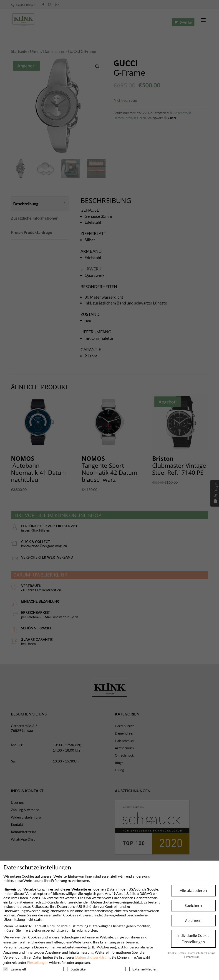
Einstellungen (38, 962)
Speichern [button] (193, 906)
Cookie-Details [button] (177, 953)
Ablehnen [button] (193, 921)
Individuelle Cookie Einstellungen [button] (193, 939)
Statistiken (76, 969)
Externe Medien (141, 969)
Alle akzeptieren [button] (193, 891)
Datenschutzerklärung (93, 957)
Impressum (193, 957)
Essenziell (15, 969)
